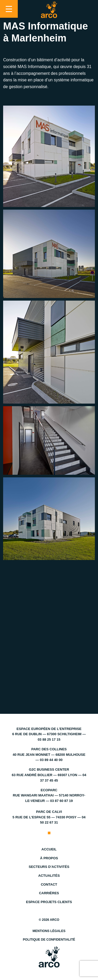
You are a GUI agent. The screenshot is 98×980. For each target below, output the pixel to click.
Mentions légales (49, 931)
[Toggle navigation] (9, 9)
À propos (49, 858)
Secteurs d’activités (49, 867)
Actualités (49, 876)
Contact (49, 884)
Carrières (49, 893)
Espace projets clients (49, 902)
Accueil (49, 849)
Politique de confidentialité (49, 940)
